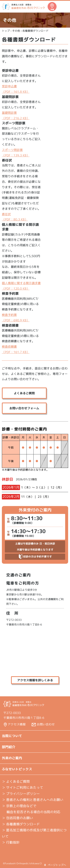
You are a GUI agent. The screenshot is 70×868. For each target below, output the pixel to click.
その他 (16, 31)
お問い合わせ (46, 724)
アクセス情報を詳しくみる (35, 680)
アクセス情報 (17, 724)
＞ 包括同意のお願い (17, 818)
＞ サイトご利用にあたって (22, 788)
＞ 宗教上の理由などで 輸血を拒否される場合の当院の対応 (31, 809)
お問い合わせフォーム (24, 408)
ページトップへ (55, 865)
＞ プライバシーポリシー (21, 794)
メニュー (64, 7)
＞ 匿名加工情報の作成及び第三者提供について (34, 833)
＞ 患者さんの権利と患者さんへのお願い (33, 800)
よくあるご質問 (24, 393)
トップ (6, 31)
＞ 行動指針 (11, 842)
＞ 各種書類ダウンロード (21, 824)
